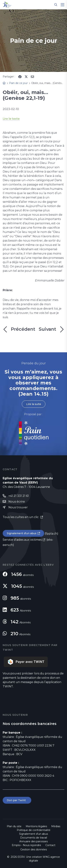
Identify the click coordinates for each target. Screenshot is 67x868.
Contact (50, 845)
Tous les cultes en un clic (21, 517)
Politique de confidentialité (34, 830)
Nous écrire (17, 502)
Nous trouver (18, 507)
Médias (56, 826)
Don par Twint (17, 800)
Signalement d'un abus (22, 533)
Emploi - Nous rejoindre (26, 845)
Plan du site (14, 826)
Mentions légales (36, 826)
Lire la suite (34, 404)
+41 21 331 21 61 (19, 496)
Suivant (52, 329)
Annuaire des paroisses (33, 841)
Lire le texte (11, 119)
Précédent (19, 329)
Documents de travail (34, 838)
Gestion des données (34, 849)
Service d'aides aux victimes (22, 540)
